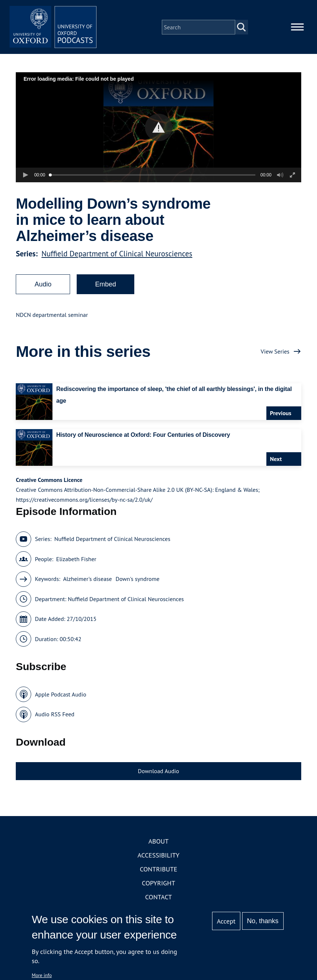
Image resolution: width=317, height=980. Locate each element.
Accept (226, 921)
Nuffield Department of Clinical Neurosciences (117, 254)
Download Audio (158, 771)
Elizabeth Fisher (76, 559)
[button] (159, 128)
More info (42, 975)
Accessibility (158, 856)
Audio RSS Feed (54, 715)
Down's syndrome (138, 579)
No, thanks (263, 921)
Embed (105, 285)
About (158, 842)
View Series (275, 352)
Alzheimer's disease (88, 579)
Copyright (159, 884)
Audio (43, 285)
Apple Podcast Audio (61, 695)
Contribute (158, 870)
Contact (159, 898)
